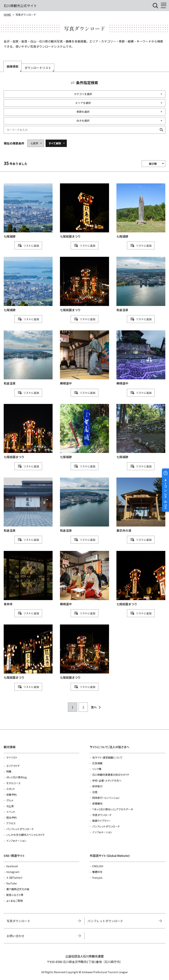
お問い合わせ (15, 936)
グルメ (10, 800)
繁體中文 (97, 872)
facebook (12, 866)
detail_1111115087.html (84, 432)
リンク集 (97, 769)
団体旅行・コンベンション (106, 798)
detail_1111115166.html (141, 579)
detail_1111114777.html (84, 358)
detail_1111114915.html (84, 505)
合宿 (95, 792)
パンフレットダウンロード (20, 829)
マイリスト (12, 757)
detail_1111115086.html (141, 432)
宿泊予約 (11, 817)
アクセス (11, 823)
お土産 (10, 806)
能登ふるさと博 (15, 895)
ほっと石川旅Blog (17, 777)
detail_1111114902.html (28, 579)
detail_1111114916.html (141, 285)
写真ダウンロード (102, 815)
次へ (94, 707)
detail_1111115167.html (84, 211)
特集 (9, 771)
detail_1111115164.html (28, 432)
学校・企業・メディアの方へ (107, 781)
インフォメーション (16, 841)
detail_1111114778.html (84, 579)
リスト (27, 246)
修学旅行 (97, 786)
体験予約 (11, 795)
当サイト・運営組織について (107, 757)
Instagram (13, 872)
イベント (11, 812)
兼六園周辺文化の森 (18, 889)
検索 (161, 130)
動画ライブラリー (102, 821)
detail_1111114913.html (28, 358)
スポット (11, 789)
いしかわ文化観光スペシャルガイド (25, 835)
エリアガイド (13, 766)
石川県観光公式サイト (20, 6)
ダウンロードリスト (38, 68)
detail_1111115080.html (141, 211)
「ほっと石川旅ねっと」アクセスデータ (113, 809)
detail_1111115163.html (84, 285)
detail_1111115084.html (28, 211)
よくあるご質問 (14, 901)
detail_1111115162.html (84, 652)
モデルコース (13, 783)
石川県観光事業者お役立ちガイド (111, 775)
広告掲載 (97, 763)
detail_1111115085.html (28, 285)
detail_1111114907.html (141, 505)
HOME (7, 15)
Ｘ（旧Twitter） (15, 878)
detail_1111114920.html (28, 505)
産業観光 (97, 803)
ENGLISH (98, 866)
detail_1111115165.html (28, 652)
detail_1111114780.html (141, 358)
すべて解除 (55, 143)
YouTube (12, 883)
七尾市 (34, 143)
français (97, 878)
